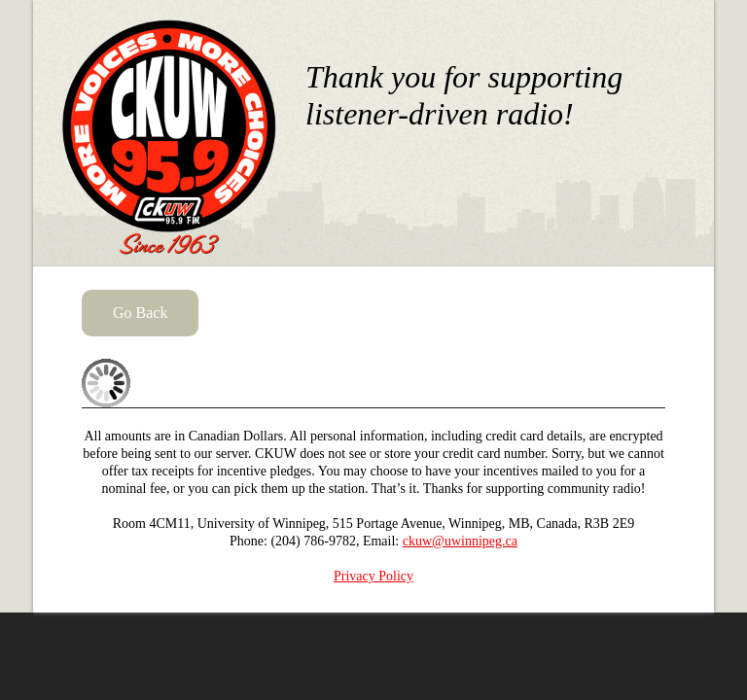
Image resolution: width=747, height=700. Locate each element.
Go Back (140, 313)
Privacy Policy (373, 576)
